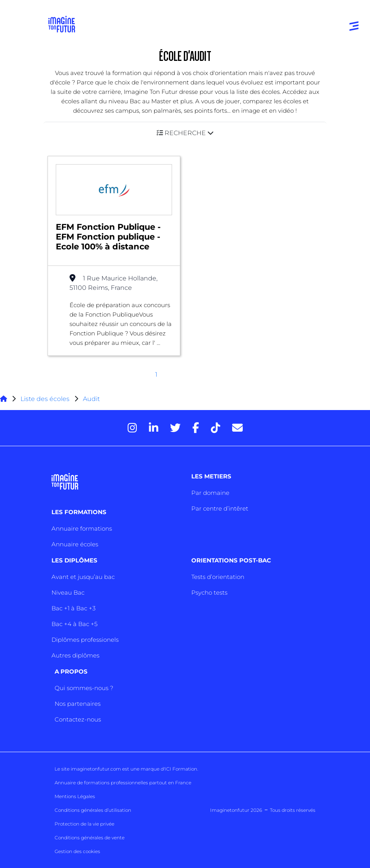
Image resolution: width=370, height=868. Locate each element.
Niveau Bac (68, 592)
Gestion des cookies (77, 851)
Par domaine (210, 493)
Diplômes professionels (85, 640)
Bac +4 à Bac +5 (74, 624)
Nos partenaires (78, 704)
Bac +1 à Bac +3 (73, 608)
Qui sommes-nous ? (84, 688)
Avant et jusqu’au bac (83, 577)
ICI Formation (181, 769)
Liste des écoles (45, 399)
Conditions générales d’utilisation (93, 810)
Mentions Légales (75, 796)
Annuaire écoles (75, 544)
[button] (185, 133)
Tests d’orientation (218, 577)
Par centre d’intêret (220, 508)
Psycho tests (209, 592)
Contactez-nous (78, 719)
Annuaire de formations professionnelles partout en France (123, 783)
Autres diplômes (75, 655)
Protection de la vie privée (84, 824)
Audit (91, 399)
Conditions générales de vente (90, 838)
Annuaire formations (82, 528)
